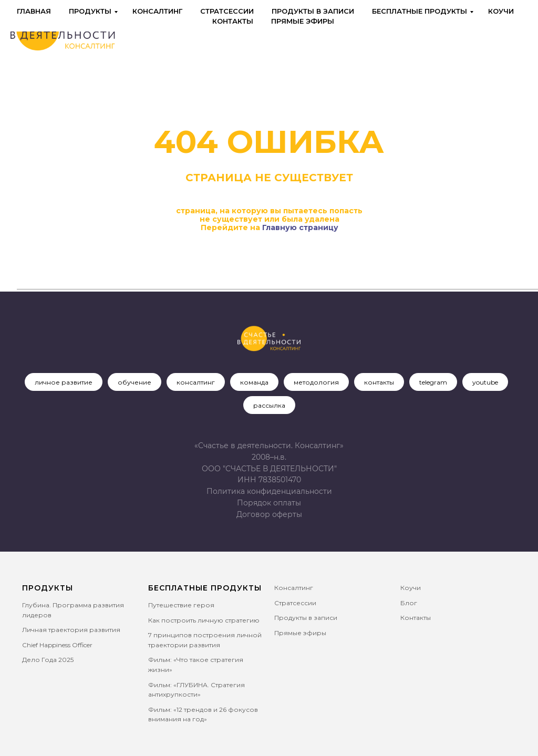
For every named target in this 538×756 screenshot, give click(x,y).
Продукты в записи (313, 11)
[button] (269, 514)
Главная (34, 11)
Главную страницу (300, 227)
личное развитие (64, 382)
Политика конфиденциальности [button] (269, 491)
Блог (409, 603)
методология (316, 382)
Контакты (233, 21)
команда (254, 382)
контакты (379, 382)
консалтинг (196, 382)
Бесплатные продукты (420, 11)
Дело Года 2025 (48, 660)
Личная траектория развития (71, 630)
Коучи (501, 11)
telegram (433, 382)
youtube (485, 382)
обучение (134, 382)
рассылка (269, 405)
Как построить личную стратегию (204, 620)
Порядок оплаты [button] (269, 503)
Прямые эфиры (303, 21)
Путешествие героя (181, 605)
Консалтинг (157, 11)
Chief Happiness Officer (57, 645)
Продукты (90, 11)
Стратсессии (227, 11)
